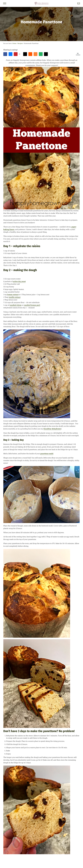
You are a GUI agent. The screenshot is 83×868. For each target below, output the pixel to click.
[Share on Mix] (35, 54)
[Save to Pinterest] (18, 54)
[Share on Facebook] (5, 54)
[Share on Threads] (25, 54)
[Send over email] (41, 54)
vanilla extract (15, 297)
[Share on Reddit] (30, 54)
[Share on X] (46, 54)
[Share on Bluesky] (10, 54)
